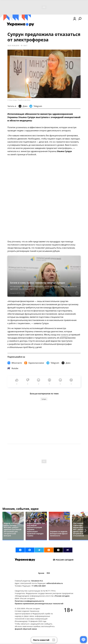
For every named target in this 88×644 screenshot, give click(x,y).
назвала (64, 335)
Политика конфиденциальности (29, 601)
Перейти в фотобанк (24, 100)
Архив (41, 573)
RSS (48, 573)
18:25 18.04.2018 (13, 45)
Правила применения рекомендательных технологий (39, 604)
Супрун (44, 399)
